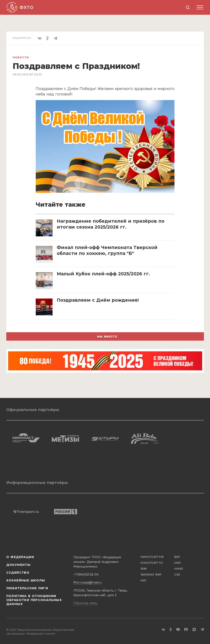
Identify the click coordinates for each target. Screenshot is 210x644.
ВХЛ (177, 557)
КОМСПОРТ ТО (152, 563)
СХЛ (177, 574)
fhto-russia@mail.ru (87, 582)
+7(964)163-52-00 (86, 574)
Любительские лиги (27, 588)
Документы (18, 565)
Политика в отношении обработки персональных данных (34, 600)
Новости (21, 57)
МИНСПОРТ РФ (152, 557)
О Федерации (20, 557)
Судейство (18, 573)
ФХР (144, 569)
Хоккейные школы (26, 580)
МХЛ (178, 563)
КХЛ (143, 580)
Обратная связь (85, 603)
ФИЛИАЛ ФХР (151, 574)
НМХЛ (179, 569)
